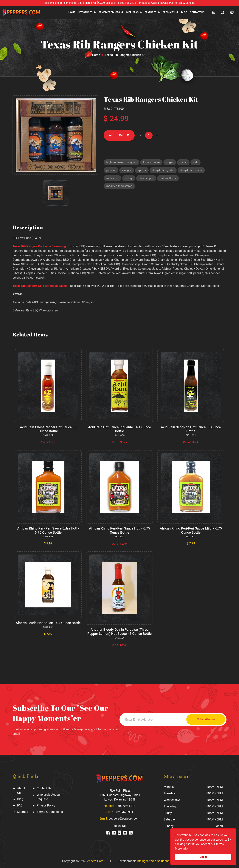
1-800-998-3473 (127, 3)
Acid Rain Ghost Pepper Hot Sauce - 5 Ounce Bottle (48, 429)
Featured (151, 12)
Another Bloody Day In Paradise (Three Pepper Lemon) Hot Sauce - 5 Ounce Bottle (119, 632)
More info (181, 849)
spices (142, 170)
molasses (112, 178)
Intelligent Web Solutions (153, 861)
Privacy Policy (46, 805)
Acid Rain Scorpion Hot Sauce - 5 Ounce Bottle (191, 429)
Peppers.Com (94, 861)
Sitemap (23, 812)
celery (129, 178)
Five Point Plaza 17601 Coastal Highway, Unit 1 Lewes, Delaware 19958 (120, 795)
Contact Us (44, 788)
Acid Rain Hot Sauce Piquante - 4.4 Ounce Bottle (119, 429)
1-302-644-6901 (123, 812)
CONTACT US (197, 12)
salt (195, 162)
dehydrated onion (191, 170)
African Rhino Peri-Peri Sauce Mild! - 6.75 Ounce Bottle (191, 530)
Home (72, 12)
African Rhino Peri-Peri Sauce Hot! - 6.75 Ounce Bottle (120, 530)
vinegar (127, 170)
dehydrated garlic (163, 170)
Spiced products (109, 12)
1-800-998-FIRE (125, 806)
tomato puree (151, 162)
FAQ (20, 805)
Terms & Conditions (50, 812)
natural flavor (168, 178)
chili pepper (146, 178)
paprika (111, 170)
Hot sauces (85, 12)
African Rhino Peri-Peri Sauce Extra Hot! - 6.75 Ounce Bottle (48, 530)
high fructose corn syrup (122, 162)
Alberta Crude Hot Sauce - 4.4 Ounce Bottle (48, 623)
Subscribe (206, 720)
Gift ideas (132, 12)
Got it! (203, 857)
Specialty (169, 12)
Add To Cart (119, 135)
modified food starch (119, 186)
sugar (170, 162)
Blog (184, 12)
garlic (183, 162)
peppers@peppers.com (124, 819)
